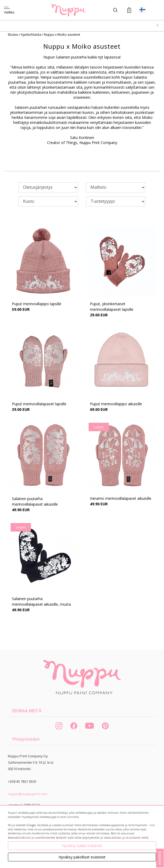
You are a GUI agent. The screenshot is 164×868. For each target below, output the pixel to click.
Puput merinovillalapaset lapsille (39, 404)
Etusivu (13, 35)
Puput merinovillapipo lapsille (37, 304)
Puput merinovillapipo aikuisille (116, 404)
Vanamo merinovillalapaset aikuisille (121, 498)
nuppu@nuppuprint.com (28, 794)
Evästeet (160, 858)
